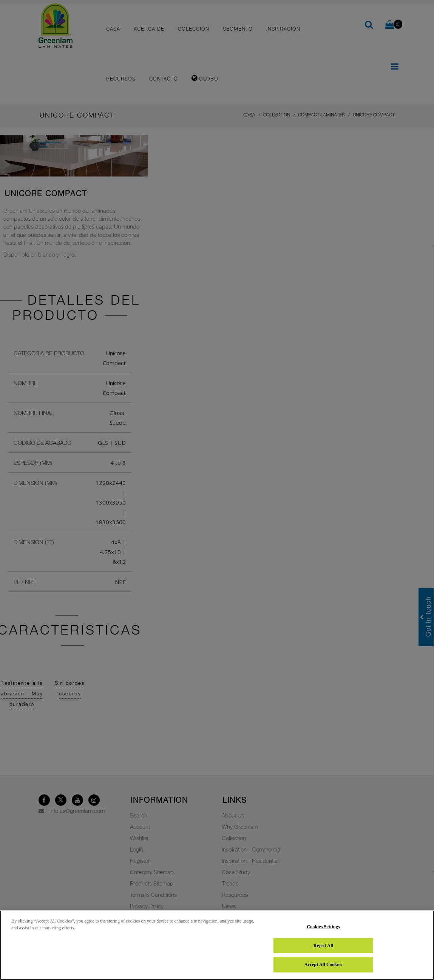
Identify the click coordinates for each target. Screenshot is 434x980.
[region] (217, 945)
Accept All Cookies (323, 965)
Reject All (323, 946)
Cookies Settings (323, 927)
